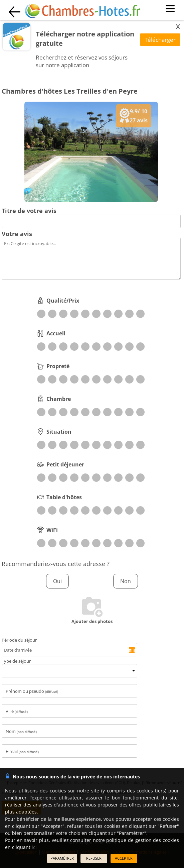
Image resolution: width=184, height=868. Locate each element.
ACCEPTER (124, 858)
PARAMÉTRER (62, 858)
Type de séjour (16, 661)
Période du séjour (19, 640)
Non (126, 581)
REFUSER (94, 858)
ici (34, 847)
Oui (57, 581)
